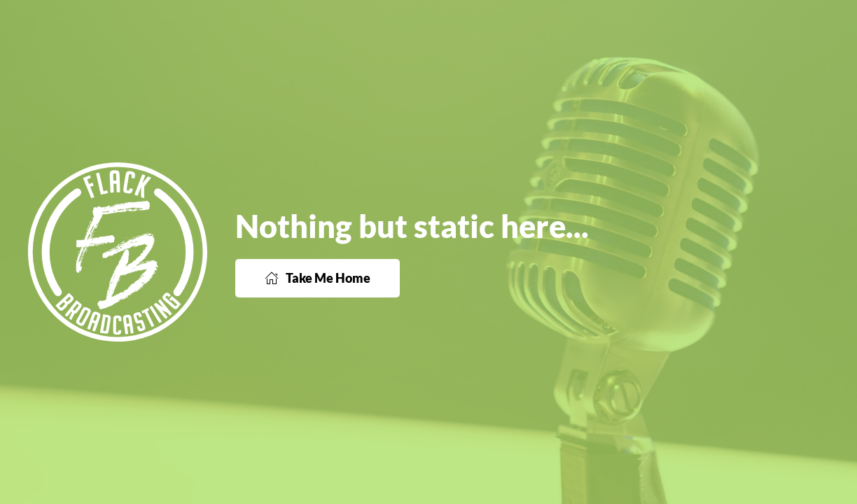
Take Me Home (318, 278)
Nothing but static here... (412, 226)
